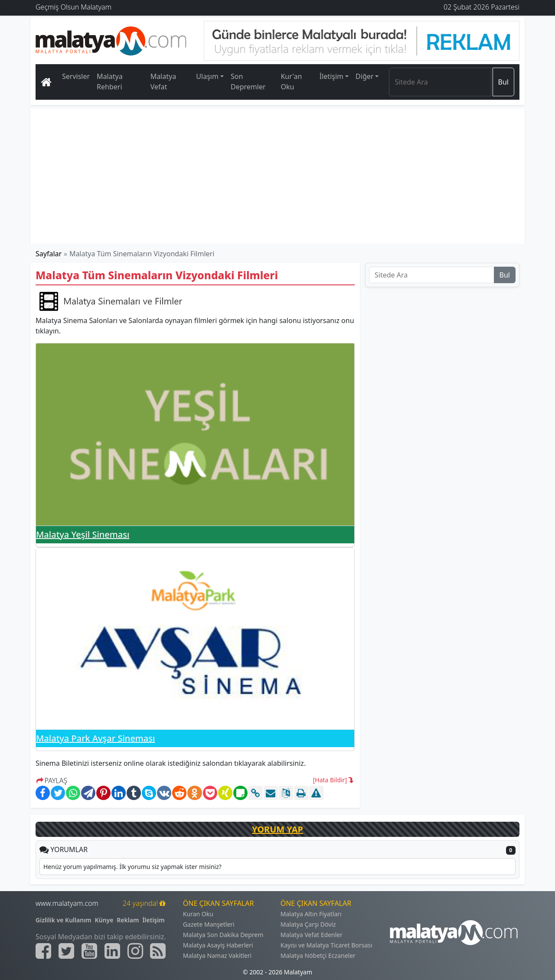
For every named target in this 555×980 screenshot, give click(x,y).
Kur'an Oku (291, 82)
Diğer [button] (364, 76)
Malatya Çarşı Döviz (308, 924)
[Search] (440, 82)
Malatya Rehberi (110, 82)
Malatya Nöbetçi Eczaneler (318, 955)
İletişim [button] (331, 76)
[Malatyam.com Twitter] (66, 951)
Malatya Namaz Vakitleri (217, 955)
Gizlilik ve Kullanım (64, 920)
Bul (503, 82)
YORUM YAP (277, 829)
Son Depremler (248, 82)
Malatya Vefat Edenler (312, 935)
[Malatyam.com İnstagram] (135, 951)
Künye (104, 920)
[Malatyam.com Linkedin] (112, 951)
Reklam (128, 920)
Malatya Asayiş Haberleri (218, 945)
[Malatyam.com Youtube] (89, 951)
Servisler (76, 76)
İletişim (153, 920)
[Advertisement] (278, 176)
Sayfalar (49, 254)
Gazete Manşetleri (209, 924)
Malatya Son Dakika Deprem (223, 935)
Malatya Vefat (163, 82)
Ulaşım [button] (207, 76)
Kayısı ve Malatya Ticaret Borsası (326, 945)
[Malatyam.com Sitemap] (158, 951)
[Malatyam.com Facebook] (43, 951)
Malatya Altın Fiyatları (311, 914)
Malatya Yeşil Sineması (83, 534)
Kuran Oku (198, 914)
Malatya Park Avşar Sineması (95, 738)
